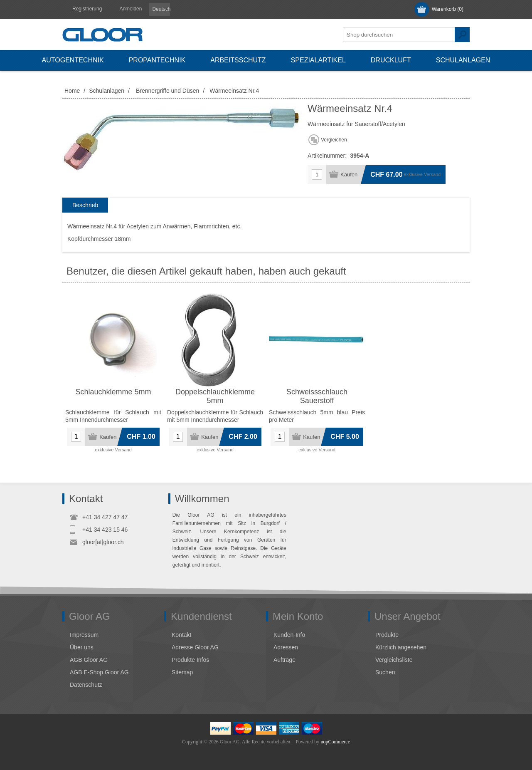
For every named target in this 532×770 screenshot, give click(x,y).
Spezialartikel (318, 60)
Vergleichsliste (394, 660)
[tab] (85, 205)
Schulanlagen (463, 60)
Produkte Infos (190, 660)
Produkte (387, 635)
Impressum (84, 635)
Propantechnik (157, 60)
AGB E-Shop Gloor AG (99, 672)
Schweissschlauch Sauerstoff (317, 396)
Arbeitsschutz (238, 60)
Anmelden (131, 9)
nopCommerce (335, 742)
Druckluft (391, 60)
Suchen (462, 35)
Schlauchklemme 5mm (113, 392)
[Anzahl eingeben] (317, 175)
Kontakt (181, 635)
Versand (432, 174)
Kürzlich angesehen (401, 647)
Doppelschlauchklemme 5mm (215, 396)
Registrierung (87, 9)
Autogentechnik (73, 60)
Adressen (286, 647)
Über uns (82, 647)
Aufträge (284, 660)
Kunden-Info (289, 635)
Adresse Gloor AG (195, 647)
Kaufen (349, 175)
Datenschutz (86, 685)
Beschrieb (85, 205)
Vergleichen (334, 140)
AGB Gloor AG (89, 660)
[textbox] (399, 35)
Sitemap (182, 672)
